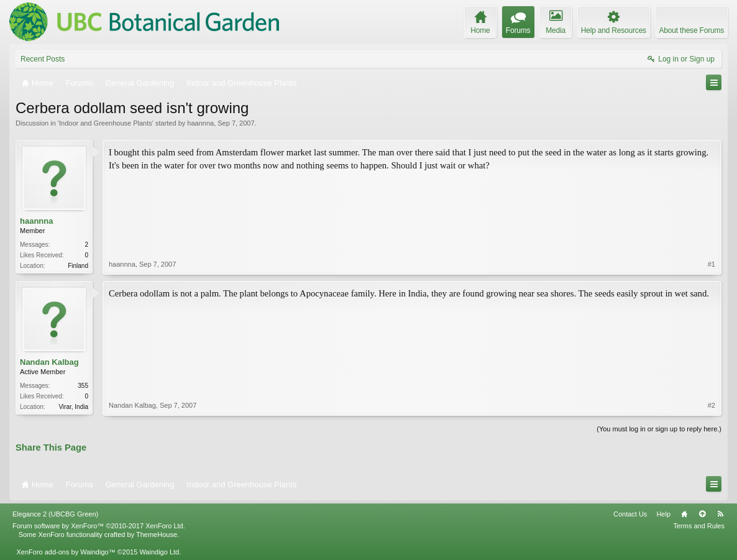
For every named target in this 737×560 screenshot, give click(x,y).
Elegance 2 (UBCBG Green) (55, 514)
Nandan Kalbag (49, 362)
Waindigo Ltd (159, 552)
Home (684, 514)
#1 (712, 264)
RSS (720, 514)
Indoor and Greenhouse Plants (106, 123)
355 (83, 386)
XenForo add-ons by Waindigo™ (66, 552)
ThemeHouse (157, 535)
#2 (712, 405)
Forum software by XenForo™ (99, 526)
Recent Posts (43, 59)
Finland (78, 266)
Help (663, 514)
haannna (200, 123)
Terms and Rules (699, 526)
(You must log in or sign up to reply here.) (659, 429)
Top (702, 514)
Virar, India (73, 407)
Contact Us (630, 514)
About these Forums (692, 30)
